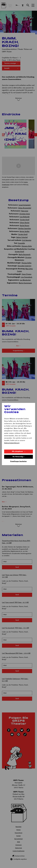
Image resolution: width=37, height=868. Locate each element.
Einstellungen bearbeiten (18, 461)
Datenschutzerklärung (12, 443)
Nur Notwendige (18, 457)
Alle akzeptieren (17, 451)
